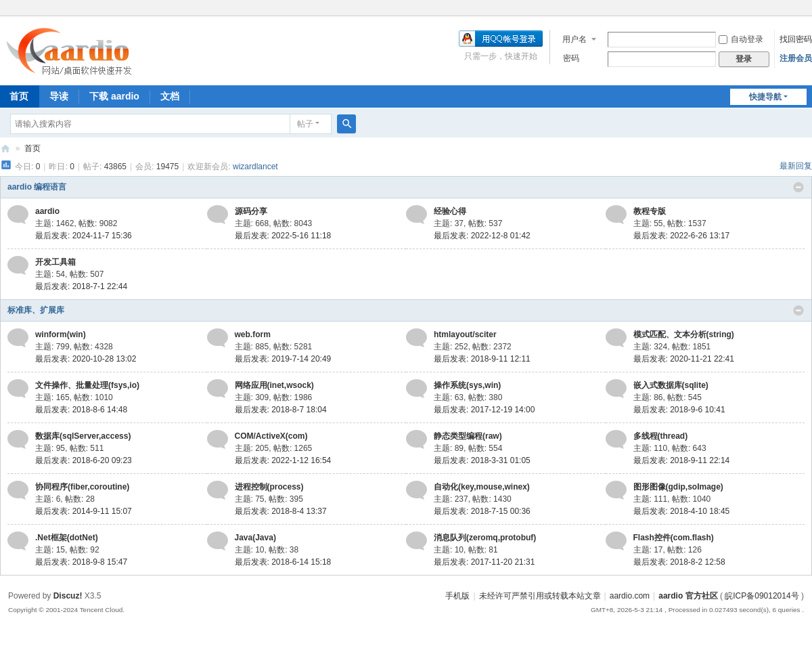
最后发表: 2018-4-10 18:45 (682, 511)
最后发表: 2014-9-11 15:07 (84, 511)
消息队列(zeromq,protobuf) (485, 538)
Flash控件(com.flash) (674, 538)
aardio (47, 211)
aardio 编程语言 (37, 187)
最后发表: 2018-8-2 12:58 (679, 562)
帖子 (305, 124)
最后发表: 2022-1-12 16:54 (283, 460)
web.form (253, 334)
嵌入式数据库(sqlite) (671, 385)
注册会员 (796, 58)
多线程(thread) (661, 436)
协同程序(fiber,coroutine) (82, 487)
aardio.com (630, 596)
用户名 (574, 39)
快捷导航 (765, 97)
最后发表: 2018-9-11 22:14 (682, 460)
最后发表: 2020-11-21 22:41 (684, 359)
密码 (571, 58)
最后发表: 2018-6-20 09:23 (84, 460)
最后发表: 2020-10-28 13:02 (86, 359)
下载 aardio (114, 96)
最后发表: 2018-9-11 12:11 (482, 359)
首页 (32, 148)
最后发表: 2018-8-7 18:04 (281, 410)
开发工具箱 (55, 262)
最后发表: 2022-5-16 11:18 (283, 236)
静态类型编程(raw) (468, 436)
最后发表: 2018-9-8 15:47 (81, 562)
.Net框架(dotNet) (67, 538)
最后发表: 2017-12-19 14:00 (484, 410)
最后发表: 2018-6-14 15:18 (283, 562)
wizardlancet (255, 167)
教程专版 (650, 211)
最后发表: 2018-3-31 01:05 (482, 460)
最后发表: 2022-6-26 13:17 (682, 236)
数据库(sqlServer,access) (83, 436)
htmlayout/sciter (465, 334)
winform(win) (61, 334)
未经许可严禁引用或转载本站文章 (540, 596)
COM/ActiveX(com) (271, 436)
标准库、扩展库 (36, 310)
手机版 (457, 596)
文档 (170, 96)
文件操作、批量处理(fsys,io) (87, 385)
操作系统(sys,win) (467, 385)
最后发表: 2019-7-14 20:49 (283, 359)
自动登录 (741, 39)
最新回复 (796, 166)
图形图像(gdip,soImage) (678, 487)
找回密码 (796, 39)
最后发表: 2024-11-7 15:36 (84, 236)
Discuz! (68, 596)
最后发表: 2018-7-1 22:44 (81, 286)
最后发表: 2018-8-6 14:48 (81, 410)
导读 (59, 96)
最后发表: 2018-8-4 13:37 (281, 511)
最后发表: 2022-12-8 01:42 (482, 236)
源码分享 (251, 211)
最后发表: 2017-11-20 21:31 (484, 562)
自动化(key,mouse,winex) (482, 487)
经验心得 (450, 211)
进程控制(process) (269, 487)
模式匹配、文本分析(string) (684, 334)
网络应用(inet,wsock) (274, 385)
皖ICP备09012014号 (762, 596)
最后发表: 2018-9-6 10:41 (679, 410)
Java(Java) (255, 538)
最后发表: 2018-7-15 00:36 (482, 511)
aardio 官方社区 (5, 149)
